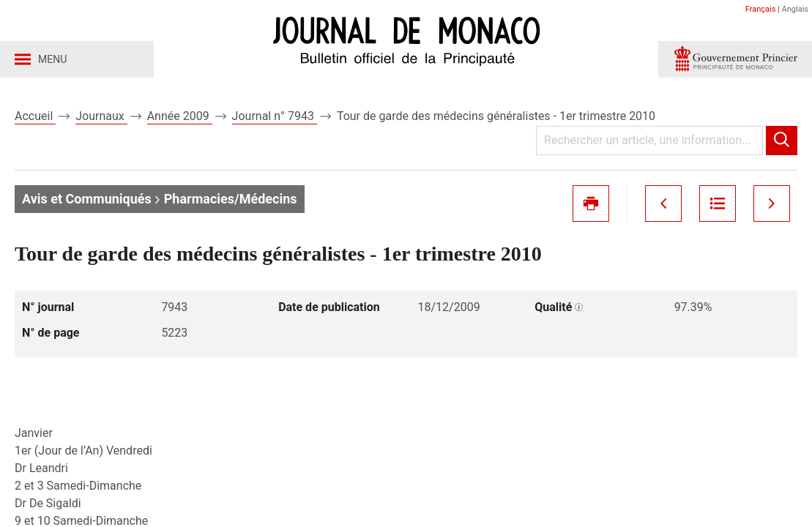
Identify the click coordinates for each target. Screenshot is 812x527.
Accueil (35, 116)
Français (761, 9)
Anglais (795, 9)
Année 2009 (180, 116)
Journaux (101, 116)
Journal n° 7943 (275, 116)
